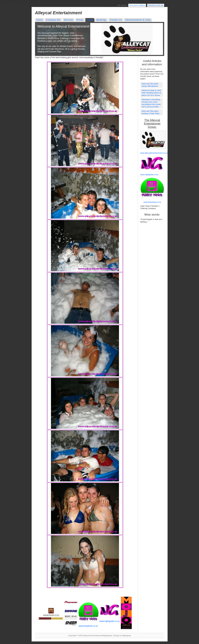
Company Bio (53, 20)
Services (69, 20)
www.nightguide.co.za (110, 621)
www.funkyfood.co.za (88, 626)
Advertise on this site (156, 5)
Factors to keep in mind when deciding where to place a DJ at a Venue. (152, 93)
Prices (80, 20)
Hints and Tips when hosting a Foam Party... (151, 112)
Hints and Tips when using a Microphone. (150, 85)
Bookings (101, 20)
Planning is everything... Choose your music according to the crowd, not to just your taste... (152, 103)
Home (40, 20)
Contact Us (116, 20)
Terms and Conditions (137, 5)
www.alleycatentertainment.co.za (154, 153)
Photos (90, 20)
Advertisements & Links (138, 20)
